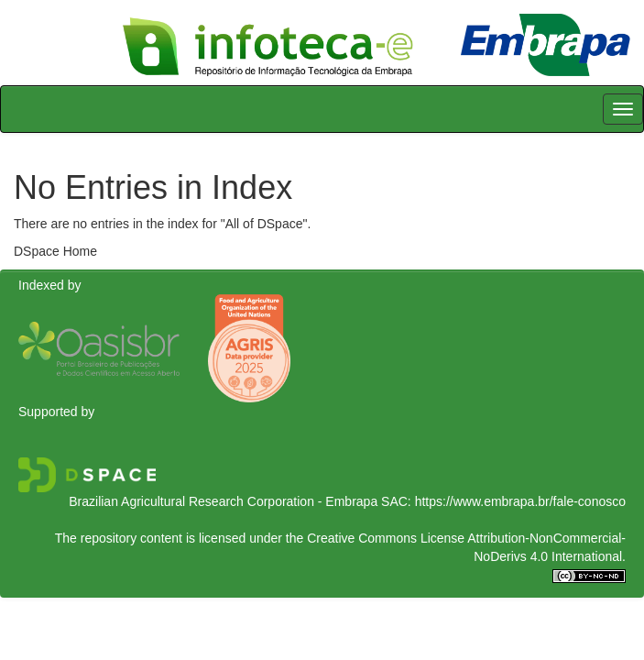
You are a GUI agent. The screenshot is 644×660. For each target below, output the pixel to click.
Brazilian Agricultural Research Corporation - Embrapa (223, 501)
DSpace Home (55, 251)
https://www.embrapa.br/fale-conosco (520, 501)
